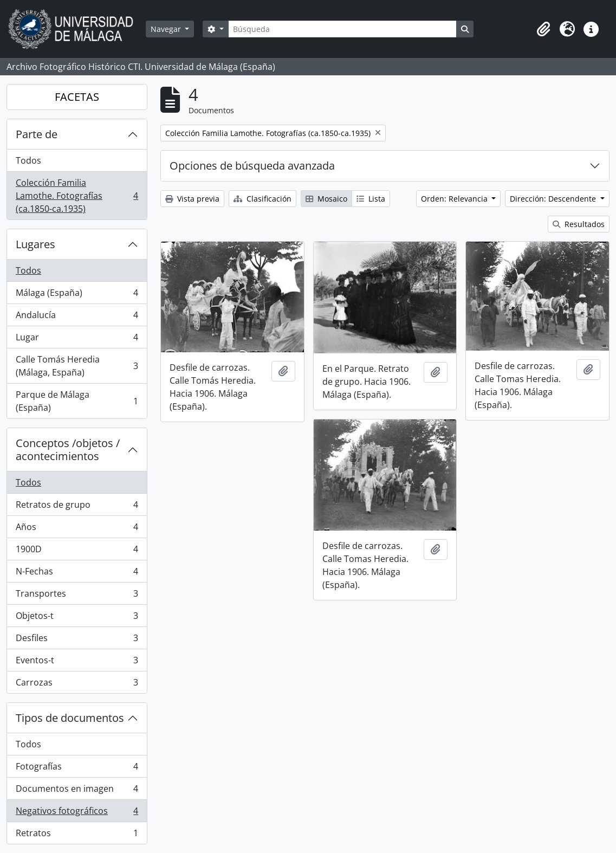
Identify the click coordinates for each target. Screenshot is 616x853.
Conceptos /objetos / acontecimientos (68, 450)
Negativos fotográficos (77, 813)
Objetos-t (77, 618)
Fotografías (77, 769)
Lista (371, 199)
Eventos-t (77, 663)
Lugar (77, 340)
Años (77, 529)
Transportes (77, 596)
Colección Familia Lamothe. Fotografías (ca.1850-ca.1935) (77, 196)
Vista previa (192, 199)
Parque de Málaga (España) (77, 401)
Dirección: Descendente (554, 199)
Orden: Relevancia (455, 199)
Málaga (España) (77, 295)
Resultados (579, 224)
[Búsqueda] (342, 29)
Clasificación (262, 199)
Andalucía (77, 317)
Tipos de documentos (70, 718)
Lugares (35, 244)
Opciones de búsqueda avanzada (252, 166)
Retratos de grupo (77, 507)
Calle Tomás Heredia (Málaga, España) (77, 366)
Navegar (167, 29)
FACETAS (77, 97)
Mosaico (326, 199)
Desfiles (77, 640)
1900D (77, 551)
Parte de (37, 134)
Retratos (77, 835)
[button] (543, 29)
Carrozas (77, 684)
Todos (28, 160)
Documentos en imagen (77, 791)
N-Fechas (77, 574)
